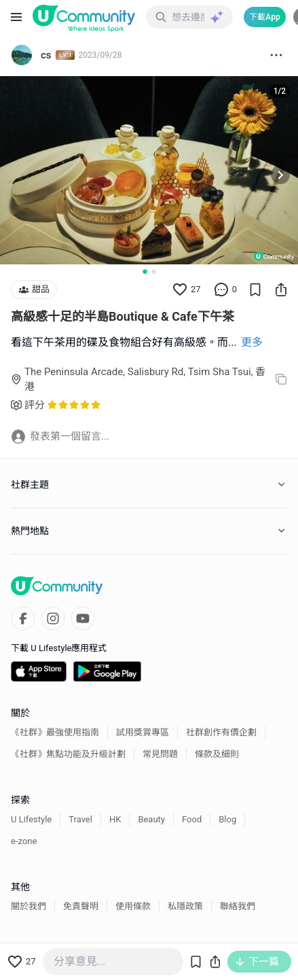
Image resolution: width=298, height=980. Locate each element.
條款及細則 (217, 754)
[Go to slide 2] (154, 272)
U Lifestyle (31, 819)
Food (192, 819)
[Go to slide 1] (145, 271)
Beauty (151, 819)
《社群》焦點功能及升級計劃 (68, 754)
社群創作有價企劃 (221, 732)
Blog (227, 819)
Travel (80, 819)
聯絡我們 (238, 906)
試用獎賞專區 (143, 732)
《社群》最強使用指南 (55, 732)
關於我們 (29, 906)
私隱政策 (185, 906)
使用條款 (133, 906)
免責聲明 (81, 906)
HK (115, 819)
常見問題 (160, 754)
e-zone (24, 841)
